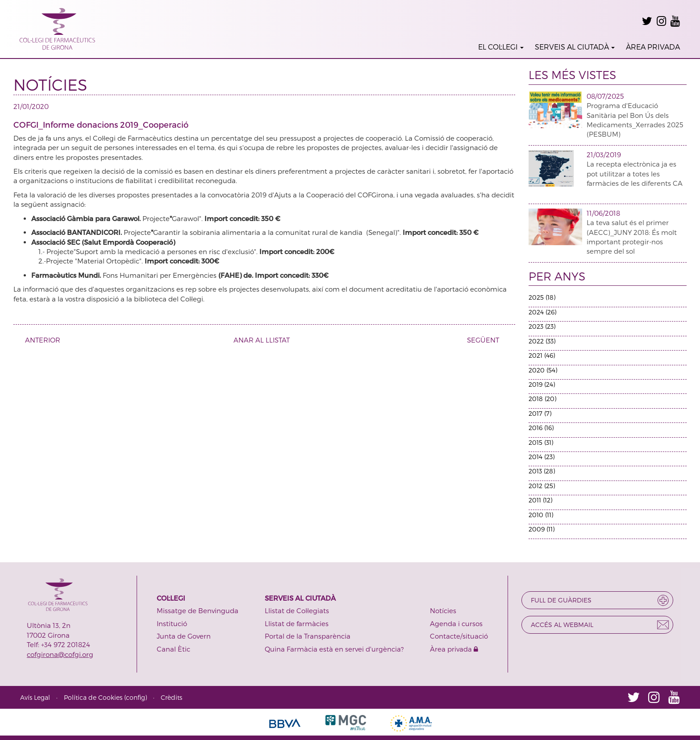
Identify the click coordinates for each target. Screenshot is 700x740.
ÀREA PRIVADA (653, 47)
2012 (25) (542, 486)
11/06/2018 (603, 213)
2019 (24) (542, 384)
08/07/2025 (605, 96)
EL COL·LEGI (501, 47)
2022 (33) (542, 341)
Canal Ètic (173, 649)
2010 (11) (541, 515)
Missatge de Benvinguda (198, 610)
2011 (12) (540, 500)
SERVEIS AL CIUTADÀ (575, 47)
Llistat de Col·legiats (297, 610)
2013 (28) (542, 471)
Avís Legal (35, 697)
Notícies (443, 610)
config (135, 697)
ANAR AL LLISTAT (262, 340)
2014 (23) (542, 457)
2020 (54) (543, 370)
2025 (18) (542, 297)
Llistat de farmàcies (297, 623)
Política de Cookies (93, 697)
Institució (172, 623)
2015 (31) (541, 442)
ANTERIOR (39, 340)
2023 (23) (542, 326)
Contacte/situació (459, 636)
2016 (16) (541, 428)
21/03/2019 (604, 155)
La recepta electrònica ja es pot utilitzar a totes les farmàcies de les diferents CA (635, 174)
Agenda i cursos (456, 623)
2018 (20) (542, 399)
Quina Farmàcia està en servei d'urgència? (334, 649)
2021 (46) (542, 355)
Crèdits (171, 697)
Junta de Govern (184, 636)
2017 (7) (540, 413)
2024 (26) (542, 312)
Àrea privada (454, 649)
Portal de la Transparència (308, 636)
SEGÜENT (486, 340)
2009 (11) (542, 529)
